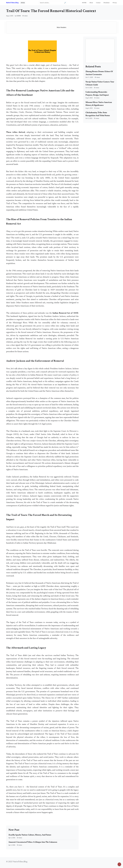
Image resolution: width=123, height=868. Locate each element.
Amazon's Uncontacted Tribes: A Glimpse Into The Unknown (33, 842)
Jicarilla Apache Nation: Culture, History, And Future (30, 835)
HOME (84, 3)
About (91, 3)
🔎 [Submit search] (65, 3)
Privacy (115, 3)
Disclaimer (107, 3)
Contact (98, 3)
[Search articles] (53, 3)
